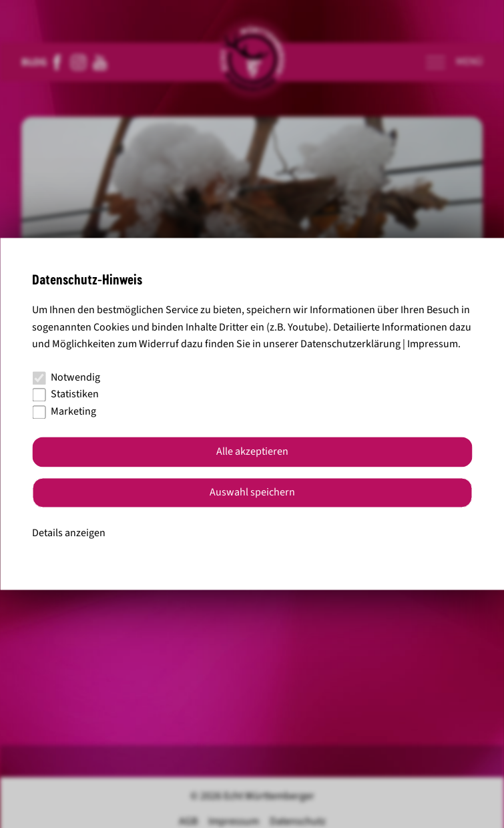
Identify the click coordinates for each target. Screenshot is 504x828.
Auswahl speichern (252, 493)
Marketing (64, 411)
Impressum (433, 345)
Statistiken (65, 395)
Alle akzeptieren (252, 452)
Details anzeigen (69, 533)
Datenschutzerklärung (350, 345)
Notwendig (66, 377)
